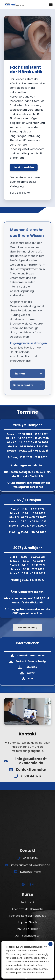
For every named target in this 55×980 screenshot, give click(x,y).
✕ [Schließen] (51, 944)
